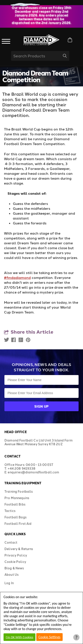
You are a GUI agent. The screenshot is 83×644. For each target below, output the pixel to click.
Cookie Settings (49, 637)
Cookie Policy (15, 562)
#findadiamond (17, 277)
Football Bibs (15, 504)
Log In (9, 583)
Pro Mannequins (17, 498)
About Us (12, 575)
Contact (11, 542)
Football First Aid (18, 524)
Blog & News (14, 568)
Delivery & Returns (19, 549)
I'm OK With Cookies (19, 637)
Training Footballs (19, 491)
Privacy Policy (16, 555)
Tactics (10, 511)
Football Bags (15, 517)
